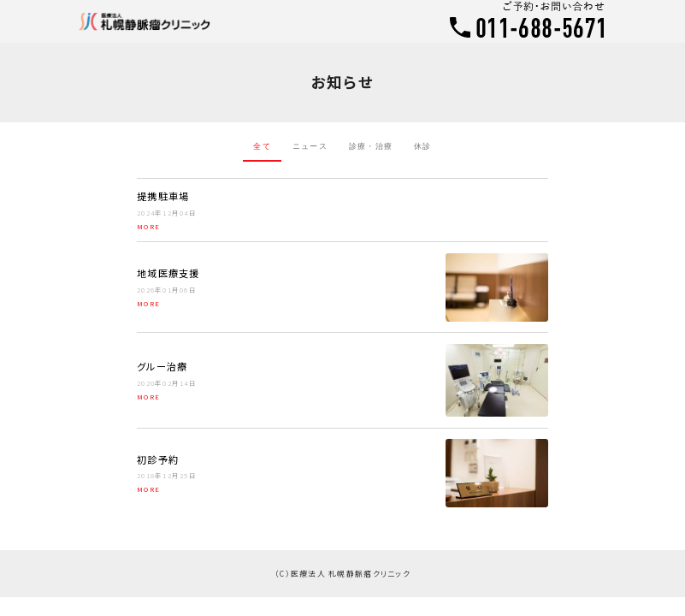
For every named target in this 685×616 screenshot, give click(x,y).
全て (262, 146)
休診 (423, 146)
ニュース (310, 146)
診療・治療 (371, 146)
